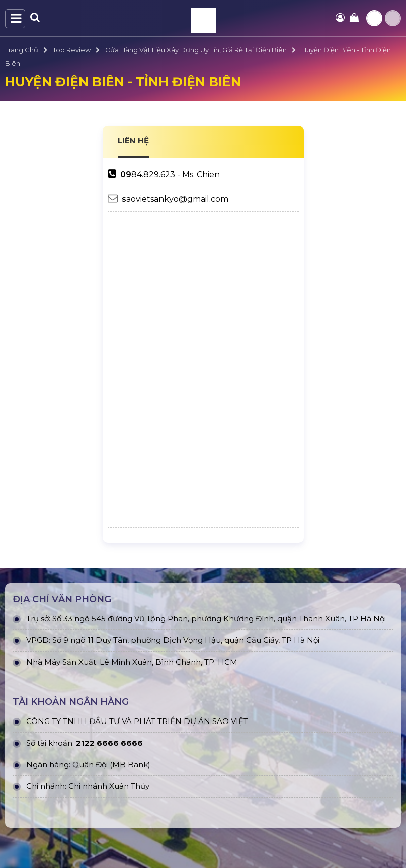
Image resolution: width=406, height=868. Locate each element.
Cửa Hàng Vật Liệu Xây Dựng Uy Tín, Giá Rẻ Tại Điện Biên (196, 50)
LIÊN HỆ (133, 141)
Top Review (72, 50)
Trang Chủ (22, 50)
